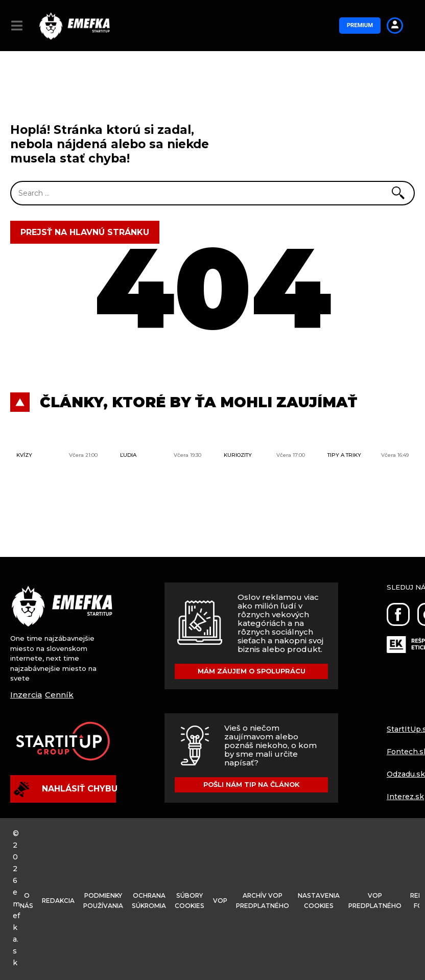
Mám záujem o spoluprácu (252, 672)
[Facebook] (398, 614)
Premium (359, 26)
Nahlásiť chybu (65, 789)
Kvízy (24, 455)
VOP (235, 900)
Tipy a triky (344, 455)
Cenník (59, 695)
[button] (17, 26)
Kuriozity (238, 455)
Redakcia (62, 900)
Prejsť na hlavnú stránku (85, 232)
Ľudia (128, 455)
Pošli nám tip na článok (251, 784)
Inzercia (26, 695)
